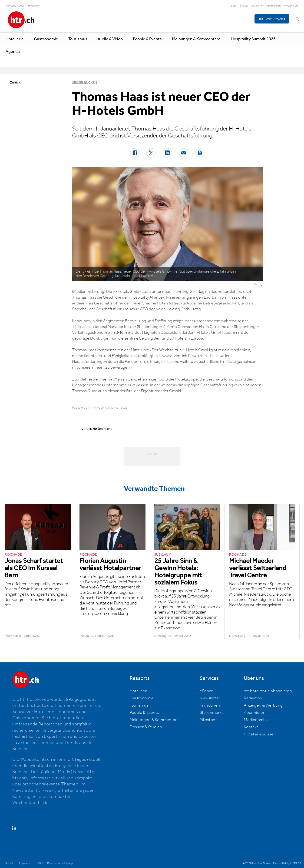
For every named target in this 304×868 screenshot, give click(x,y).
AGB (40, 863)
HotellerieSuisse (259, 734)
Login (234, 6)
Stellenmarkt (211, 713)
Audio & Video (110, 39)
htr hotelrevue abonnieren (268, 691)
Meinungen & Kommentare (196, 39)
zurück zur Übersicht (97, 429)
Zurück (15, 83)
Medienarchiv (292, 6)
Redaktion (253, 698)
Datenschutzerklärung (60, 863)
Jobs (22, 6)
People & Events (147, 39)
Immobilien (34, 6)
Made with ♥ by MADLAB (287, 863)
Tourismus (78, 39)
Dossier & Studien (146, 727)
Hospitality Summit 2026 (253, 39)
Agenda (13, 52)
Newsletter (257, 6)
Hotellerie (15, 39)
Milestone (209, 720)
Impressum (26, 863)
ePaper (244, 6)
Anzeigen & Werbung (263, 705)
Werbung (11, 6)
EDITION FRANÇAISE (272, 19)
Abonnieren (255, 713)
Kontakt (251, 727)
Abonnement (274, 6)
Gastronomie (46, 39)
